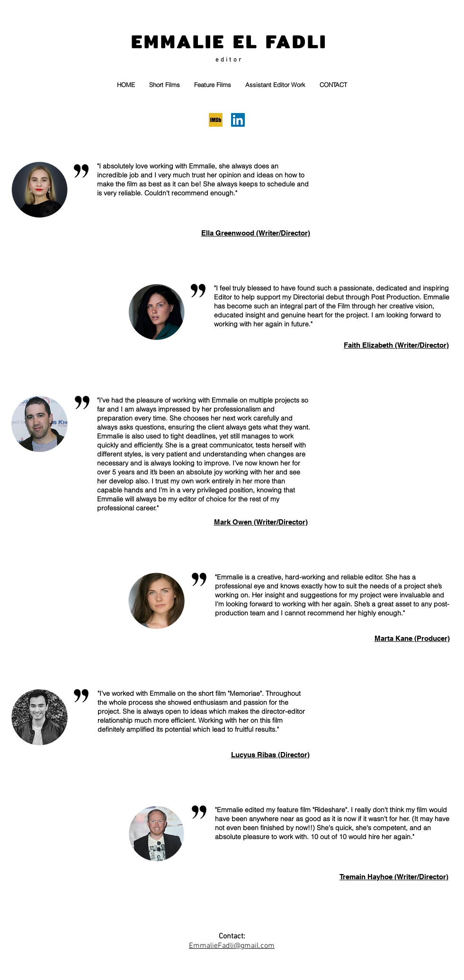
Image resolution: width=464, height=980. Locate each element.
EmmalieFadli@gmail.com (232, 946)
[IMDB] (216, 120)
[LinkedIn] (238, 120)
